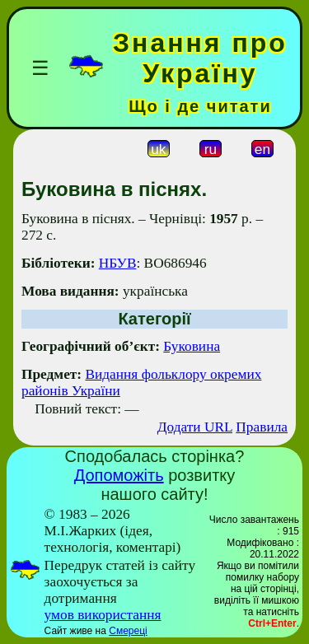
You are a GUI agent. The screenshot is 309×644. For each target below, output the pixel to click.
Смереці (128, 631)
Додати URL (195, 427)
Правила (262, 427)
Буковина (192, 346)
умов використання (103, 615)
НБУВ (118, 263)
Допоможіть (119, 475)
